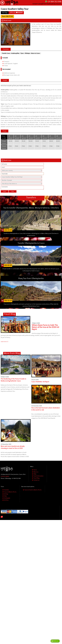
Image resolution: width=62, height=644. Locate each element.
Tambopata (7, 498)
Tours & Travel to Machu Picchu (33, 490)
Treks (5, 496)
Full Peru (6, 500)
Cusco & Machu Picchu (10, 492)
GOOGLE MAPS (5, 476)
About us (36, 472)
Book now (8, 21)
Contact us (36, 480)
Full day (6, 494)
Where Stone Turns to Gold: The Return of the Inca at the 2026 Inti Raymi (45, 327)
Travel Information (38, 476)
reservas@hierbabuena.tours (47, 4)
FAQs (35, 474)
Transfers (6, 490)
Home (35, 470)
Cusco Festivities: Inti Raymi (40, 382)
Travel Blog (36, 478)
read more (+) (4, 342)
